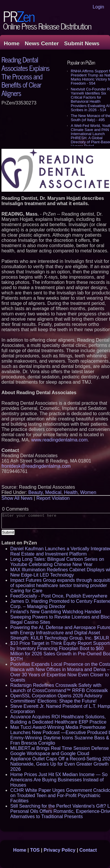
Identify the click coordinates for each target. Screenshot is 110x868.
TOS (35, 850)
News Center (42, 43)
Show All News (17, 498)
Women (88, 492)
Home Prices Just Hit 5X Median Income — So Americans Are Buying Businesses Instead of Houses (59, 780)
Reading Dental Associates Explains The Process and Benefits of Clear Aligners (26, 76)
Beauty (36, 492)
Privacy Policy (60, 850)
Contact (88, 850)
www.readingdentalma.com (59, 440)
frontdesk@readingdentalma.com (36, 466)
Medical (53, 492)
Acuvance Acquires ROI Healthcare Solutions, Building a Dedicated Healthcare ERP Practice (58, 719)
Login (98, 7)
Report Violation (53, 498)
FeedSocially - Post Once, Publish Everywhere (59, 596)
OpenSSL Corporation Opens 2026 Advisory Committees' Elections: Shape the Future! (56, 698)
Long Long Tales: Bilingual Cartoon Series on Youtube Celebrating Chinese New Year (57, 562)
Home (12, 43)
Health (71, 492)
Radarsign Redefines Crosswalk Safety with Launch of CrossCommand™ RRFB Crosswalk (59, 688)
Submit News (82, 43)
